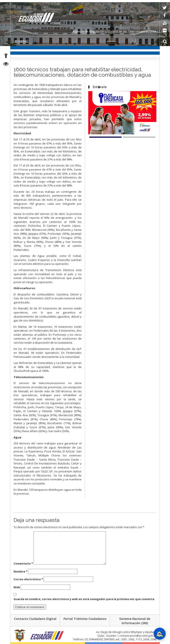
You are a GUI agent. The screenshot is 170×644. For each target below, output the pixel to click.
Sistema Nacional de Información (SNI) (135, 621)
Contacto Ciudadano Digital (35, 619)
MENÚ (21, 42)
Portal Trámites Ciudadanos (85, 619)
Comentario (23, 563)
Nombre (20, 571)
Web (17, 587)
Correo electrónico (28, 579)
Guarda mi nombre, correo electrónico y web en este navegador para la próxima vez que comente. (84, 599)
